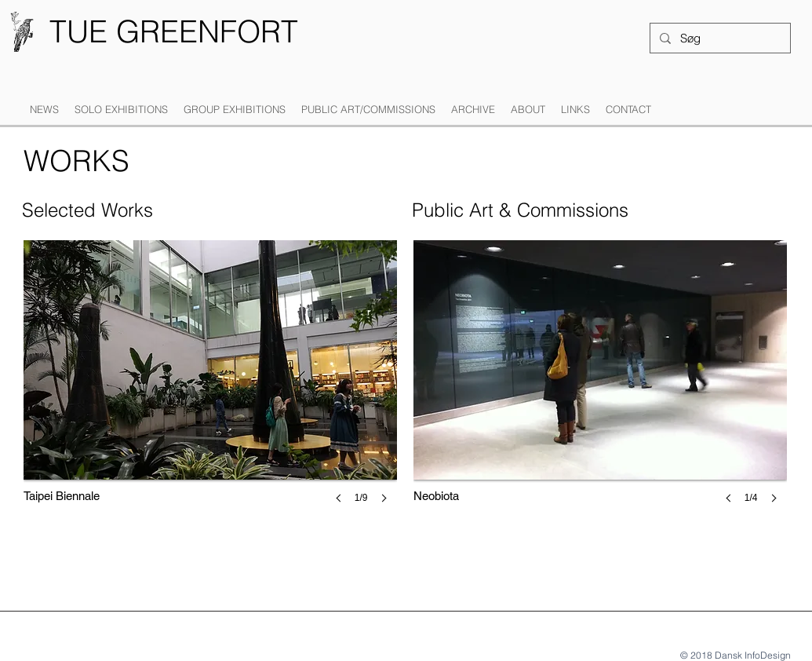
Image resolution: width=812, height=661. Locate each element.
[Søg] (719, 38)
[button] (121, 110)
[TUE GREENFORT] (174, 32)
